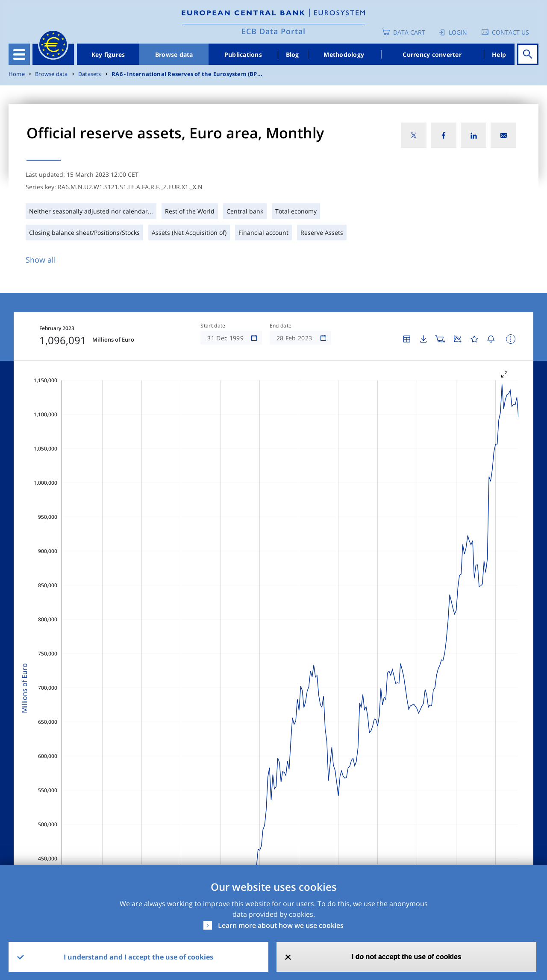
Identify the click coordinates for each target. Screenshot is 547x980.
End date (281, 326)
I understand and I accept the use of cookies (138, 957)
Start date (213, 326)
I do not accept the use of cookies (407, 957)
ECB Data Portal (273, 31)
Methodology (344, 54)
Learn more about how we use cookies (281, 925)
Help (499, 54)
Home (17, 74)
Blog (293, 54)
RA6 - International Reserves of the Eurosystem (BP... (187, 74)
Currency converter (432, 54)
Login (458, 32)
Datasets (90, 74)
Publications (243, 54)
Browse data (174, 54)
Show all (41, 260)
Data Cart (409, 32)
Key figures (108, 54)
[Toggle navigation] (19, 54)
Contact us (510, 32)
